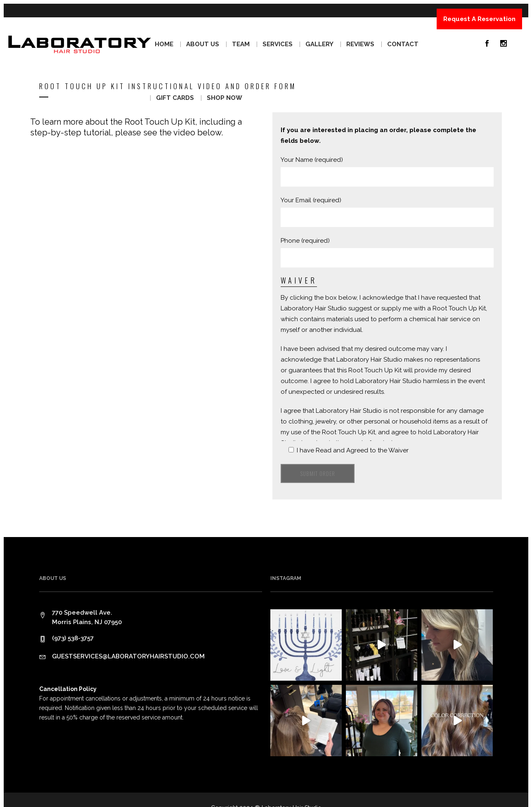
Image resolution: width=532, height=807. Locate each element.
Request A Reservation (479, 19)
